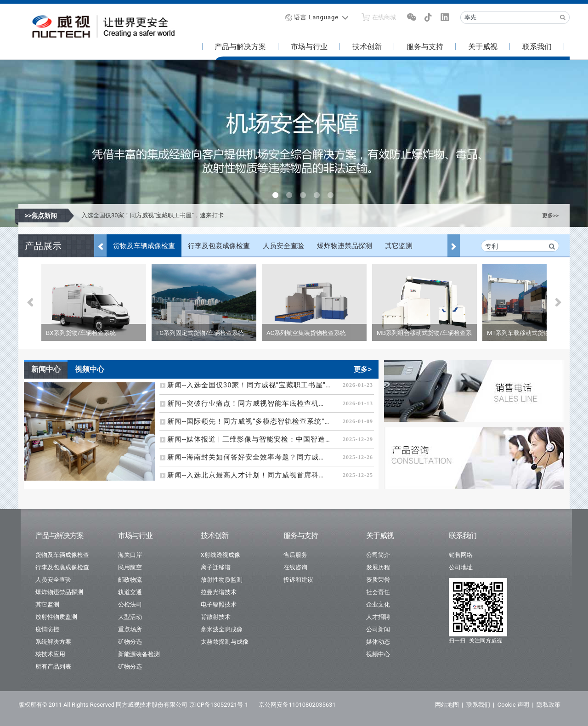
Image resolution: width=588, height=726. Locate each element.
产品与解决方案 (240, 47)
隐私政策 (548, 705)
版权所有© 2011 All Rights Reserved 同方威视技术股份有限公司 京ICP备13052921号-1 (133, 705)
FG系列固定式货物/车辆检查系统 (200, 333)
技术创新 (367, 47)
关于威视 (483, 47)
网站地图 (447, 705)
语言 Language (316, 17)
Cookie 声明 (513, 705)
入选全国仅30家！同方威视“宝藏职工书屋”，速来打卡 (153, 215)
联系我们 (537, 47)
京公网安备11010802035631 (297, 705)
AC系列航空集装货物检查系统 (306, 333)
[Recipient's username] (509, 17)
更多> (363, 369)
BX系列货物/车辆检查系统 (81, 333)
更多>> (550, 216)
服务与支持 (425, 47)
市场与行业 (309, 47)
